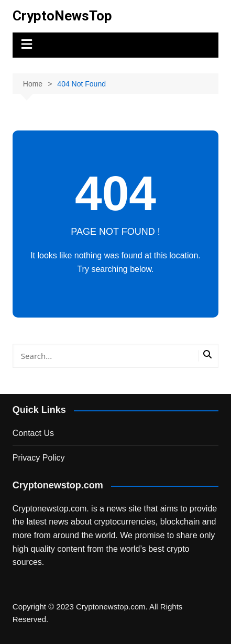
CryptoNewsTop (62, 16)
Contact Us (33, 433)
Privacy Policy (39, 458)
